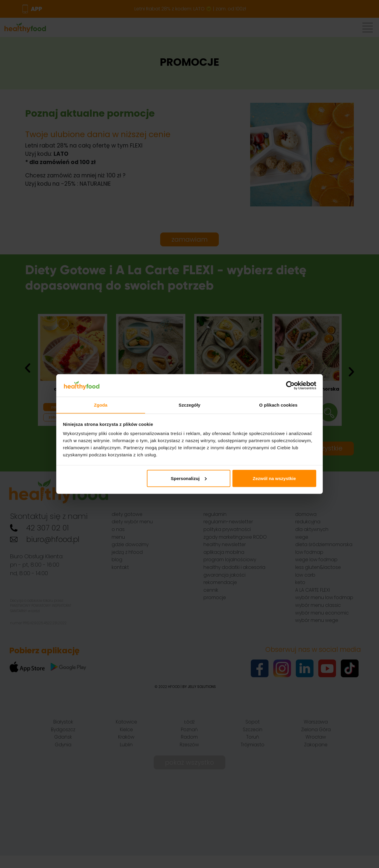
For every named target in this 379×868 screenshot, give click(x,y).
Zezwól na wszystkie (274, 478)
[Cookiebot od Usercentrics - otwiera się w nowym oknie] (290, 385)
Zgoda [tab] (101, 405)
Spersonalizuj (189, 478)
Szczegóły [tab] (189, 405)
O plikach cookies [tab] (278, 405)
